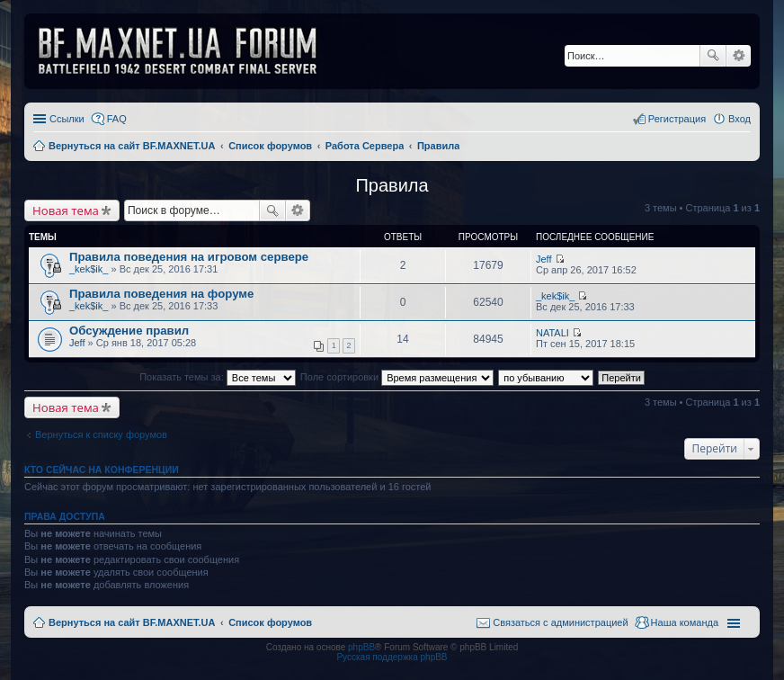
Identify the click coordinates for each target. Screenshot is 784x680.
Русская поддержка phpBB (392, 657)
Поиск (713, 56)
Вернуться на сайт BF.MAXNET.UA (132, 622)
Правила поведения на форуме (161, 294)
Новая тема (66, 210)
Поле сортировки (397, 377)
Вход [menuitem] (739, 119)
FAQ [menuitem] (117, 119)
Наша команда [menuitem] (685, 622)
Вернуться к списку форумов (101, 434)
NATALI (552, 333)
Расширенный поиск (739, 56)
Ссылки (67, 119)
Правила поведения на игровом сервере (189, 257)
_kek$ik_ (89, 269)
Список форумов (270, 622)
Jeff (544, 259)
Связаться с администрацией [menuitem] (560, 622)
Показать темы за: (218, 377)
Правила (392, 185)
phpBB (361, 647)
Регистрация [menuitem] (677, 119)
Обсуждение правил (129, 331)
